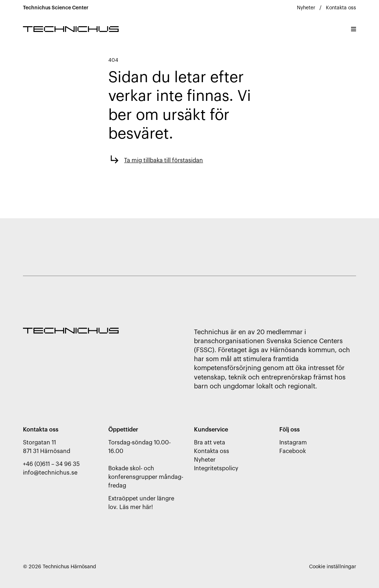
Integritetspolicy (216, 468)
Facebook (293, 451)
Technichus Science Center (56, 8)
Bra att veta (210, 443)
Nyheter (306, 8)
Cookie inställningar (333, 567)
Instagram (293, 443)
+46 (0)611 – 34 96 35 (51, 464)
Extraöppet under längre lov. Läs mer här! (141, 503)
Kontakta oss (341, 8)
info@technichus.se (50, 473)
